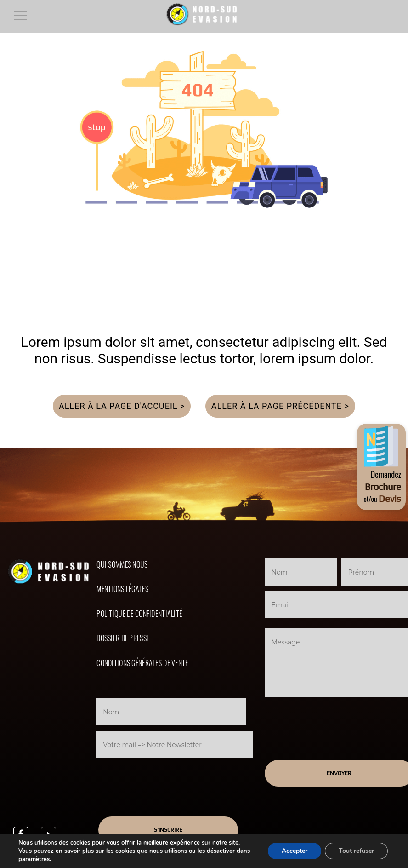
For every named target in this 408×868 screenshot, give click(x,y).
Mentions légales (122, 589)
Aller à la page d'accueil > (122, 406)
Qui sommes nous (122, 564)
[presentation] (173, 778)
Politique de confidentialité (139, 614)
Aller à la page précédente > (280, 406)
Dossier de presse (123, 638)
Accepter (295, 851)
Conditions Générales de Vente (142, 663)
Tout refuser (356, 851)
